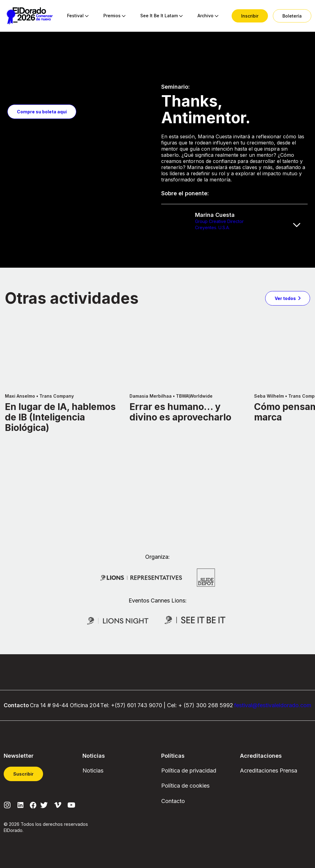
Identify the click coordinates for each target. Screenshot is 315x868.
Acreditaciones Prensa (269, 771)
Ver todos (285, 362)
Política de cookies (185, 786)
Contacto (173, 801)
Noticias (93, 771)
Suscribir (23, 774)
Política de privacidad (189, 771)
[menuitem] (75, 16)
